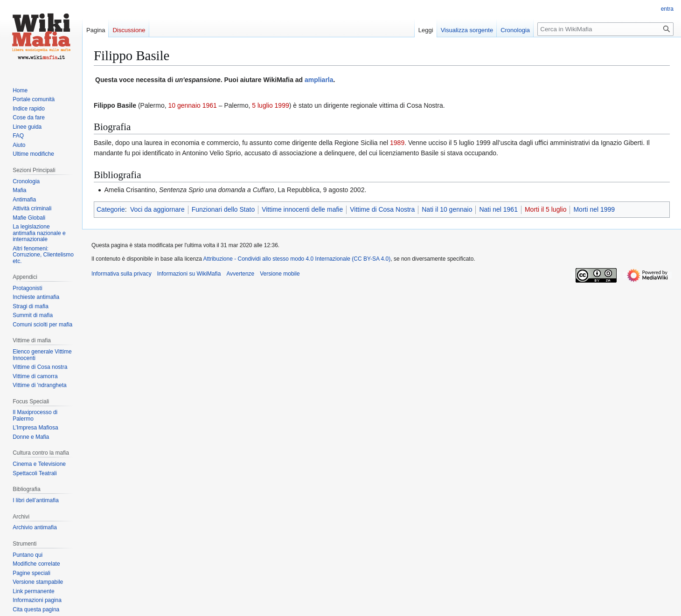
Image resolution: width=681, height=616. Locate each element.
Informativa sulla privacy (122, 274)
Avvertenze (240, 274)
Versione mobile (280, 274)
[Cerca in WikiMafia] (605, 29)
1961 (210, 105)
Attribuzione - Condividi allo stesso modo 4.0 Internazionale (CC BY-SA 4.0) (297, 259)
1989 (397, 143)
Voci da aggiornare (157, 209)
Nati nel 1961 (498, 209)
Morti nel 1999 (594, 209)
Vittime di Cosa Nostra (382, 209)
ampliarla (319, 80)
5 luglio (262, 105)
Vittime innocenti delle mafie (302, 209)
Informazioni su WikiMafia (189, 274)
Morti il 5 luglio (545, 209)
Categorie (111, 209)
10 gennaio (184, 105)
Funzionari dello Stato (223, 209)
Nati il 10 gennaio (447, 209)
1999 (282, 105)
